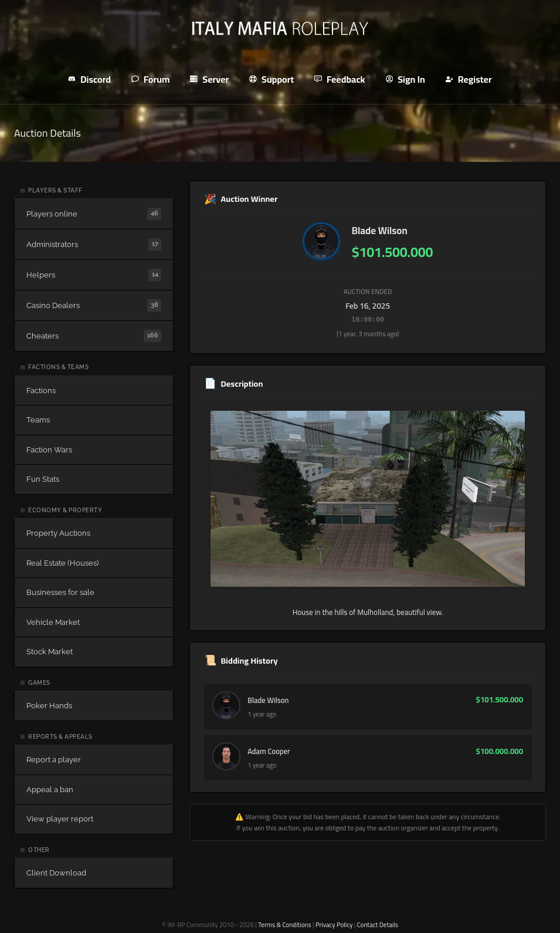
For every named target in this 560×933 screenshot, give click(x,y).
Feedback (340, 79)
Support (271, 79)
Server (209, 79)
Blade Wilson (380, 231)
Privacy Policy (334, 925)
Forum (150, 79)
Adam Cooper (270, 753)
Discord (89, 79)
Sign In (405, 79)
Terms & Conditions (284, 925)
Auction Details (47, 133)
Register (469, 79)
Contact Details (378, 925)
